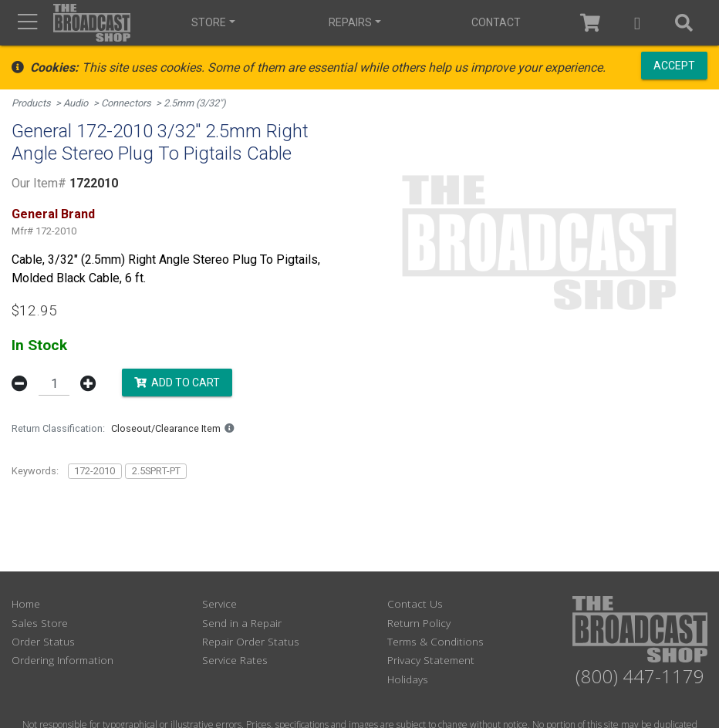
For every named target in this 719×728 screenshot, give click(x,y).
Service (219, 603)
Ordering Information (62, 660)
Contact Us (415, 603)
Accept (674, 66)
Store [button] (209, 22)
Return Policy (419, 623)
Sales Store (40, 623)
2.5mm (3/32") (194, 103)
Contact (496, 22)
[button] (638, 23)
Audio (76, 103)
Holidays (408, 679)
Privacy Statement (431, 660)
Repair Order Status (251, 641)
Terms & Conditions (435, 641)
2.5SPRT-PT (156, 471)
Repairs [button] (350, 22)
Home (26, 603)
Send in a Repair (242, 623)
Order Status (43, 641)
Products (31, 103)
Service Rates (235, 660)
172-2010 (95, 471)
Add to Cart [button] (177, 383)
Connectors (126, 103)
